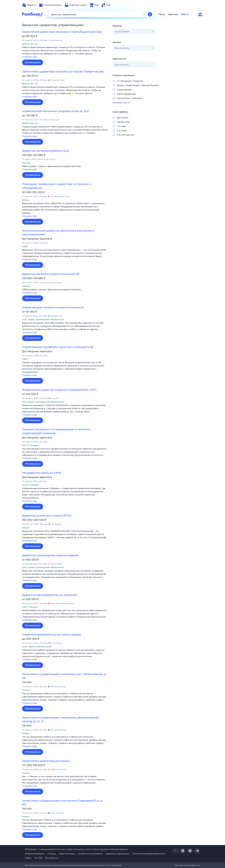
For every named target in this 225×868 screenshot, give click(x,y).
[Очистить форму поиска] (144, 14)
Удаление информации (118, 854)
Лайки (28, 858)
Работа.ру (195, 865)
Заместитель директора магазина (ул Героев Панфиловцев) (63, 72)
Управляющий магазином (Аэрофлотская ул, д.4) (55, 111)
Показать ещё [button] (29, 57)
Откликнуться (33, 62)
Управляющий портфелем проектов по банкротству (58, 347)
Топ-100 (38, 858)
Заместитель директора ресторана (46, 761)
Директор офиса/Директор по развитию (50, 595)
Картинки (173, 14)
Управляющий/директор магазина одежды (52, 635)
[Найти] (150, 14)
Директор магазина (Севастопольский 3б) (51, 274)
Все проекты (52, 858)
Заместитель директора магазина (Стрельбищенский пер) (62, 32)
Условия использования (90, 854)
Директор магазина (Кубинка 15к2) (46, 151)
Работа (185, 14)
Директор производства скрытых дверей (50, 555)
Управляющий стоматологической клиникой (53, 307)
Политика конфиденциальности (149, 854)
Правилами (117, 865)
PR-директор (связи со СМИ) (42, 473)
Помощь (52, 854)
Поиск (162, 14)
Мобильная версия (35, 854)
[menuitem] (29, 5)
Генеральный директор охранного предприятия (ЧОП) (59, 390)
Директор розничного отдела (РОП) (47, 516)
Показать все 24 (122, 103)
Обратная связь (67, 854)
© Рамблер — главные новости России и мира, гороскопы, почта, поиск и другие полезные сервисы (76, 849)
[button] (65, 52)
